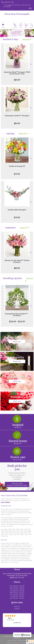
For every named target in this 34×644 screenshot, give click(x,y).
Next (31, 64)
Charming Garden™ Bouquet (17, 116)
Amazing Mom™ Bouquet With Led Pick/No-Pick (17, 73)
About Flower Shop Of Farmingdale (14, 495)
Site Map (24, 643)
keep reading (5, 502)
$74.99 (17, 174)
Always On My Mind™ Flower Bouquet (17, 261)
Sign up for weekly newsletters (17, 484)
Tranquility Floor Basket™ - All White (17, 315)
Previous (3, 64)
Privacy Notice (22, 640)
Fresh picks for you (17, 472)
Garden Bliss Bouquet (17, 210)
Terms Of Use (12, 640)
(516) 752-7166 (9, 2)
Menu (3, 27)
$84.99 (17, 80)
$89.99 (17, 268)
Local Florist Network (13, 643)
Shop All (26, 40)
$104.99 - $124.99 (17, 321)
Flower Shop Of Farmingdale (17, 14)
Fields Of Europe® (17, 166)
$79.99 (17, 217)
